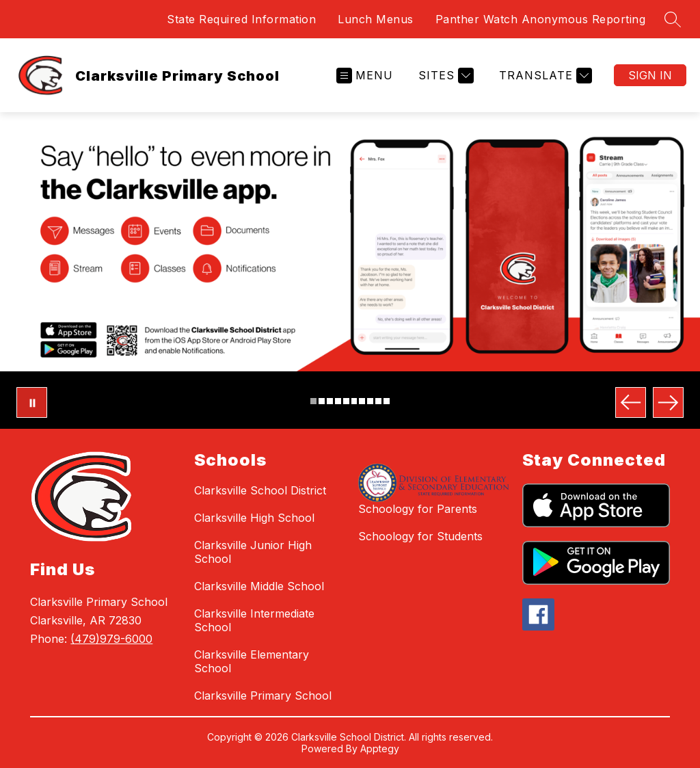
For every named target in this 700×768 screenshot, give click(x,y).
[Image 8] (370, 401)
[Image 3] (330, 401)
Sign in (650, 75)
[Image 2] (322, 401)
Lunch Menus (376, 19)
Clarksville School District (260, 490)
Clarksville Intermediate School (254, 620)
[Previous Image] (631, 402)
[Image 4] (338, 401)
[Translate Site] (544, 76)
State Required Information (241, 19)
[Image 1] (313, 401)
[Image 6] (354, 401)
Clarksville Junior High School (253, 552)
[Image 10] (387, 401)
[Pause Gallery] (32, 402)
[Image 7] (362, 401)
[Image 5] (346, 401)
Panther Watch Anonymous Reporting (541, 19)
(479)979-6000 (111, 639)
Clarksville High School (254, 518)
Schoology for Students (420, 536)
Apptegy (380, 749)
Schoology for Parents (418, 509)
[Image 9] (378, 401)
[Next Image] (668, 402)
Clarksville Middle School (259, 586)
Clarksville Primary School (263, 696)
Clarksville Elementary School (252, 661)
